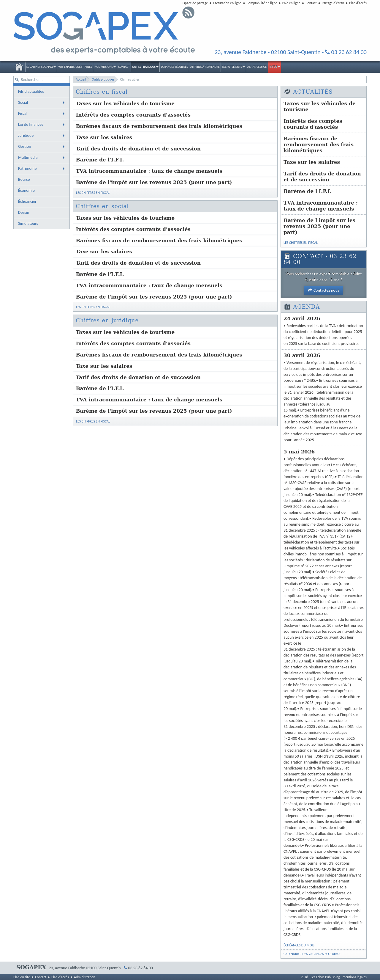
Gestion (42, 146)
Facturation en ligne (227, 3)
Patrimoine (42, 168)
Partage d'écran (333, 3)
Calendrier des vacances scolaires (312, 954)
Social (42, 102)
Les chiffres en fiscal (93, 195)
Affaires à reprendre (205, 67)
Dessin (24, 212)
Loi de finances (42, 124)
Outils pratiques (145, 67)
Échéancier (27, 201)
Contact (311, 3)
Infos (275, 67)
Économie (26, 190)
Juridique (42, 135)
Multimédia (42, 157)
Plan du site (22, 977)
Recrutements (233, 67)
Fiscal (42, 113)
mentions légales (355, 977)
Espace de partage (195, 3)
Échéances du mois (299, 945)
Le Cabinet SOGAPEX (41, 67)
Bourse (24, 179)
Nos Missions (105, 67)
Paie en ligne (291, 3)
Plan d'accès (358, 3)
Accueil (19, 67)
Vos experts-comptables (75, 67)
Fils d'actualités (31, 91)
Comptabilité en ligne (262, 3)
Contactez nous (323, 290)
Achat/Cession (257, 67)
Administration (84, 977)
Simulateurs (28, 223)
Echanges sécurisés (174, 67)
